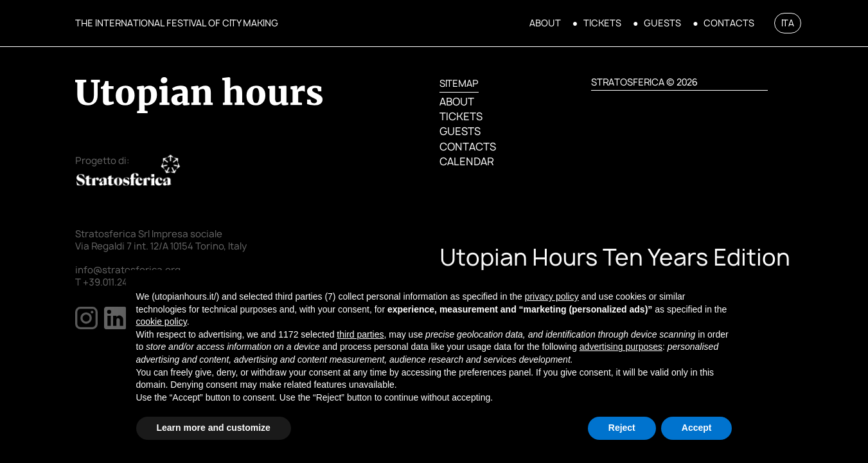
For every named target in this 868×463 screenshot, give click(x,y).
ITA (788, 23)
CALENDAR (466, 161)
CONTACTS (729, 23)
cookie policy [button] (162, 322)
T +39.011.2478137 (114, 282)
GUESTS (662, 23)
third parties (360, 334)
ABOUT (545, 23)
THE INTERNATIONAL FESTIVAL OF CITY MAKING (177, 23)
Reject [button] (622, 428)
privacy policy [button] (552, 296)
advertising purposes (621, 347)
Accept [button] (697, 428)
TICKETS (602, 23)
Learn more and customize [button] (214, 428)
